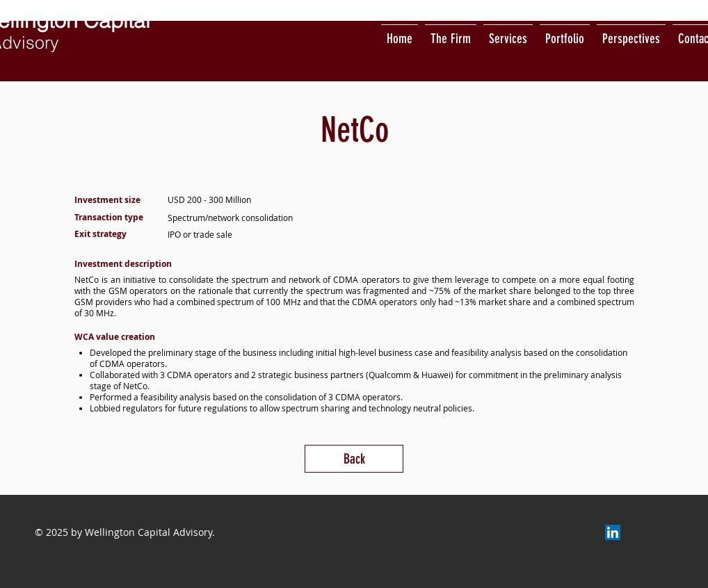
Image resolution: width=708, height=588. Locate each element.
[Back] (354, 459)
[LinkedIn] (613, 532)
